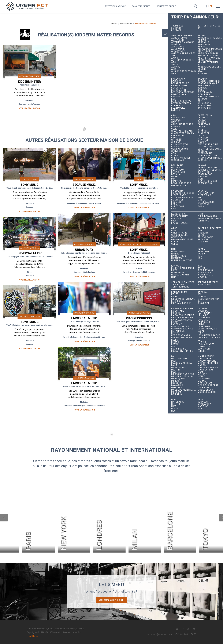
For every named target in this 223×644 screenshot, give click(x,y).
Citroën (176, 140)
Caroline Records (182, 124)
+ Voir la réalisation (29, 108)
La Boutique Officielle (184, 315)
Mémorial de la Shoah (184, 377)
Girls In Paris (179, 233)
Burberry (177, 106)
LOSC (174, 347)
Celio (174, 129)
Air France (178, 47)
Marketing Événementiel (77, 204)
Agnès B (176, 45)
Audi (174, 69)
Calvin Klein (178, 118)
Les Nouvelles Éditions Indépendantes (184, 338)
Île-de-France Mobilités (184, 268)
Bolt (174, 99)
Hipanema (177, 258)
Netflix (176, 404)
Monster (177, 388)
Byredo (176, 110)
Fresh (175, 221)
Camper (176, 120)
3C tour (176, 28)
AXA (174, 74)
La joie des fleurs (182, 318)
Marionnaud (179, 368)
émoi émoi (177, 200)
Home (114, 24)
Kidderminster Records (184, 299)
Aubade (176, 67)
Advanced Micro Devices (184, 42)
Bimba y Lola (179, 95)
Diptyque (177, 181)
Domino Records (181, 183)
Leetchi (176, 333)
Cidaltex (176, 138)
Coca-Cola (178, 147)
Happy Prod (178, 252)
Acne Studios (179, 38)
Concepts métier (141, 6)
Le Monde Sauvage (182, 329)
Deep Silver (178, 172)
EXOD (174, 209)
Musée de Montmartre (184, 390)
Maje (174, 365)
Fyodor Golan (180, 223)
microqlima (178, 379)
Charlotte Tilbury (183, 133)
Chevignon (178, 136)
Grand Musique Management (184, 240)
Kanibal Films (179, 292)
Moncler (177, 383)
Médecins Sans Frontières (184, 374)
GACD (174, 228)
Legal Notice (33, 636)
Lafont (176, 322)
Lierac (175, 342)
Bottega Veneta (181, 103)
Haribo (175, 254)
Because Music (180, 83)
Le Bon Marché (180, 327)
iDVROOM (176, 266)
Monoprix (177, 385)
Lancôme (177, 324)
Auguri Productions (184, 71)
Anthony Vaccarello (184, 60)
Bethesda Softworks (184, 92)
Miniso (175, 381)
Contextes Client (166, 6)
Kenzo (175, 294)
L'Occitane (178, 311)
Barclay (176, 81)
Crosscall (178, 160)
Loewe (175, 344)
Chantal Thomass (182, 131)
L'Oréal (176, 313)
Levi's (175, 340)
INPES (174, 270)
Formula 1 (178, 219)
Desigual (177, 174)
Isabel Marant (180, 275)
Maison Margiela (182, 363)
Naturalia (178, 402)
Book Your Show (181, 101)
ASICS (175, 65)
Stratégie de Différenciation (144, 272)
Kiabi (174, 297)
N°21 (174, 400)
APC (174, 62)
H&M (174, 249)
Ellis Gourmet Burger (184, 198)
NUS (174, 411)
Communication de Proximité (150, 204)
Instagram (178, 273)
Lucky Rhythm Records (184, 351)
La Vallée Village (182, 320)
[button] (4, 518)
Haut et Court (180, 256)
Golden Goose (180, 235)
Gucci (175, 242)
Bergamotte (179, 90)
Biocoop (176, 97)
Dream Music (179, 186)
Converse (177, 151)
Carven (176, 127)
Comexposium (180, 149)
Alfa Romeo (178, 51)
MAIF (174, 361)
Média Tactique (34, 104)
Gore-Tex (177, 237)
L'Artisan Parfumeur (184, 309)
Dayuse (176, 168)
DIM (173, 179)
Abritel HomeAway (183, 36)
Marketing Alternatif (92, 337)
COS (174, 153)
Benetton (177, 88)
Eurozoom (178, 207)
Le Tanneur (178, 331)
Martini (176, 370)
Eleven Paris (179, 195)
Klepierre (177, 301)
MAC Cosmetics (181, 359)
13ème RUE (177, 26)
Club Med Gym (180, 144)
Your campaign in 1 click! (111, 600)
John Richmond (180, 287)
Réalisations (126, 24)
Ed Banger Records (183, 193)
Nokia (175, 409)
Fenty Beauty (180, 216)
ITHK (174, 277)
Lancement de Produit (96, 406)
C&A (174, 115)
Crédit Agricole (181, 158)
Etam (174, 204)
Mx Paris (177, 394)
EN (210, 6)
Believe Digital (180, 86)
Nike (174, 406)
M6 (173, 356)
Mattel (176, 372)
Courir (175, 156)
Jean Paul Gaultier (183, 282)
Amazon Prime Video (183, 53)
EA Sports (178, 191)
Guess (175, 244)
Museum (176, 392)
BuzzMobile (178, 108)
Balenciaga (178, 79)
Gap (174, 231)
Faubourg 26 (179, 214)
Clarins (176, 142)
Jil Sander (178, 285)
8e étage (176, 30)
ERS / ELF (176, 202)
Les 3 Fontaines (181, 335)
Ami (173, 56)
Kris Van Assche (181, 303)
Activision (178, 40)
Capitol (176, 122)
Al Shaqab (178, 49)
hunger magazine (182, 261)
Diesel (175, 177)
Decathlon (178, 170)
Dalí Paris (177, 165)
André (175, 58)
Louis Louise (179, 349)
